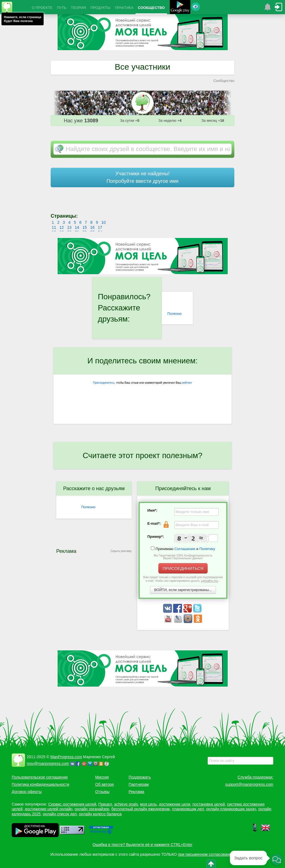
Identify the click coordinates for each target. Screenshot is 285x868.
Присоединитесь (104, 383)
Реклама (136, 792)
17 (100, 227)
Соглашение (185, 549)
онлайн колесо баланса (100, 814)
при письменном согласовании (206, 854)
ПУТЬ (62, 8)
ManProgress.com (66, 757)
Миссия (102, 777)
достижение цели (175, 804)
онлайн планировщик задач (231, 809)
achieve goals (126, 804)
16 (92, 227)
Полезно (174, 314)
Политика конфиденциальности (40, 784)
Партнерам (139, 784)
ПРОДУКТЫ (100, 8)
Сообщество (224, 81)
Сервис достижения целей (72, 804)
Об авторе (105, 784)
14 (77, 227)
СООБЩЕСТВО (151, 8)
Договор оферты (27, 792)
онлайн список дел (60, 814)
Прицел (105, 804)
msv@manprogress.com (48, 764)
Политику (207, 549)
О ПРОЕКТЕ (42, 8)
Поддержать (140, 777)
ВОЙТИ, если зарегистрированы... (183, 590)
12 (62, 227)
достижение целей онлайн (49, 809)
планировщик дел (188, 809)
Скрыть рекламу (121, 551)
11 (54, 227)
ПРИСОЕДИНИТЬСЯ (183, 568)
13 (69, 227)
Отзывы (102, 792)
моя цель (149, 804)
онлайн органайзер (92, 809)
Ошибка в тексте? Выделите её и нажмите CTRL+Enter (143, 845)
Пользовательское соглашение (40, 777)
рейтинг (187, 383)
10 (104, 222)
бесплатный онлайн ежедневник (141, 809)
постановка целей (208, 804)
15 (85, 227)
